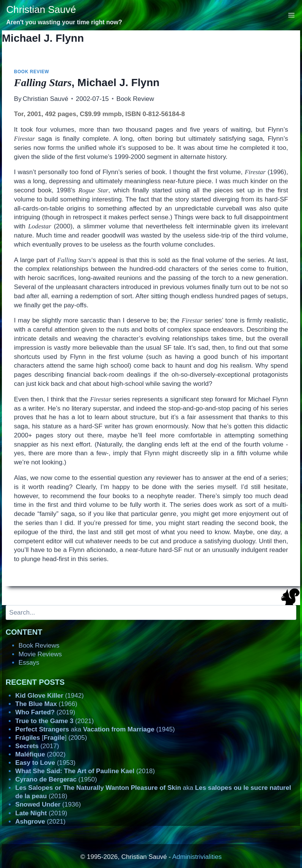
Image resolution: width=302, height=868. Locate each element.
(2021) (54, 721)
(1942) (49, 696)
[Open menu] (292, 15)
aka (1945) (95, 729)
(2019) (45, 712)
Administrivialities (197, 857)
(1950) (56, 779)
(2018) (85, 771)
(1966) (46, 704)
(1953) (45, 763)
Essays (29, 663)
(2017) (37, 746)
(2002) (40, 754)
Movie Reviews (40, 654)
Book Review (31, 72)
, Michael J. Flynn (87, 83)
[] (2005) (51, 738)
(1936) (48, 804)
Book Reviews (39, 645)
